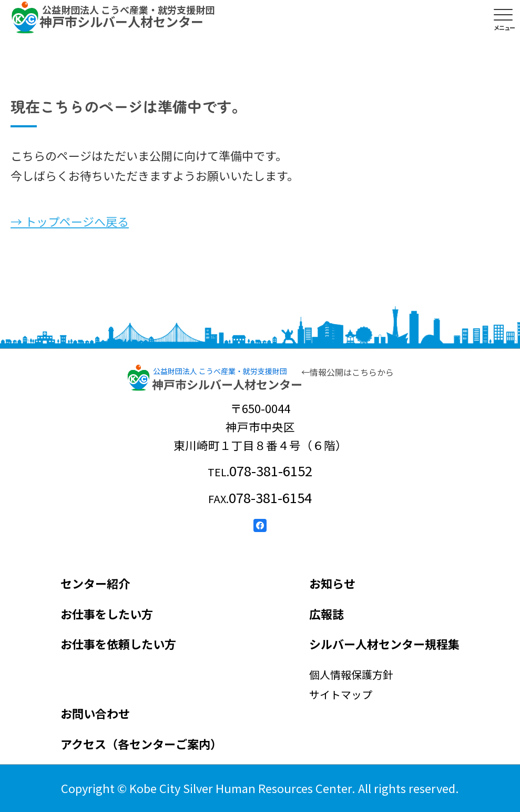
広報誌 (327, 614)
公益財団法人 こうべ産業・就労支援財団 (220, 371)
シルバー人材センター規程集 (384, 644)
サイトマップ (341, 694)
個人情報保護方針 (351, 674)
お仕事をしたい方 (107, 614)
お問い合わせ (95, 713)
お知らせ (332, 583)
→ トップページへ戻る (70, 221)
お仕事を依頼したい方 (118, 644)
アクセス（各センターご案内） (141, 744)
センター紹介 (95, 583)
